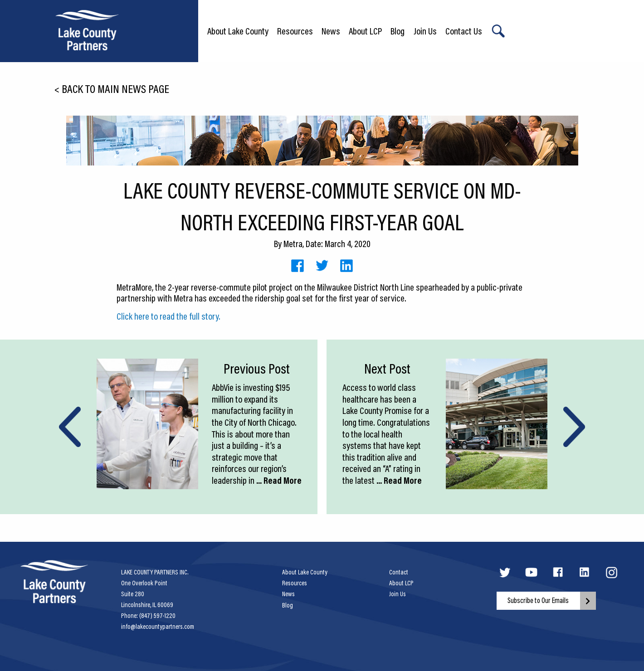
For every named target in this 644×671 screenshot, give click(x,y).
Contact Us (464, 31)
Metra (293, 243)
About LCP (365, 31)
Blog (398, 31)
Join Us (425, 31)
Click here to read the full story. (168, 316)
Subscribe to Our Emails (538, 600)
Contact (399, 572)
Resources (295, 31)
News (331, 31)
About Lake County (238, 31)
